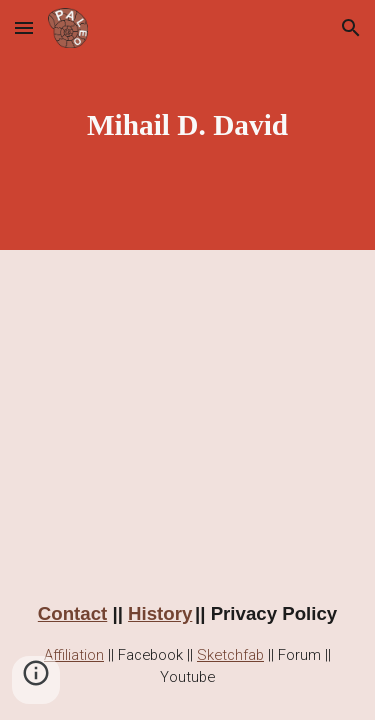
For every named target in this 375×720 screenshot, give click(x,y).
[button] (24, 27)
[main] (188, 125)
